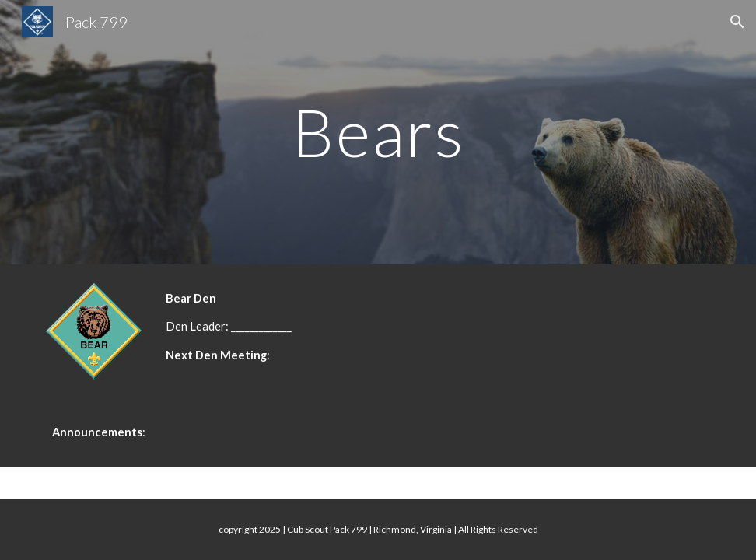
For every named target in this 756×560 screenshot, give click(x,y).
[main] (378, 132)
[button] (737, 22)
